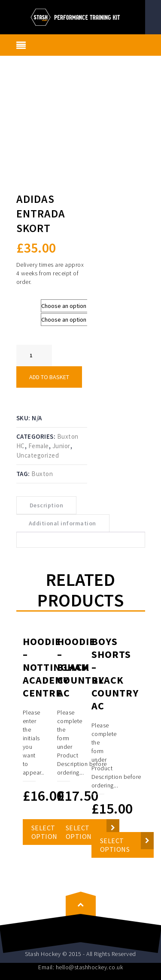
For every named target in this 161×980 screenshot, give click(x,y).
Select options (115, 845)
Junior (61, 446)
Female (39, 446)
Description (47, 505)
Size (24, 303)
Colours (29, 317)
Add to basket (49, 377)
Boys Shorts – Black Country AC (115, 674)
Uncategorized (38, 455)
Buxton (42, 474)
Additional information (62, 523)
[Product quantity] (34, 356)
